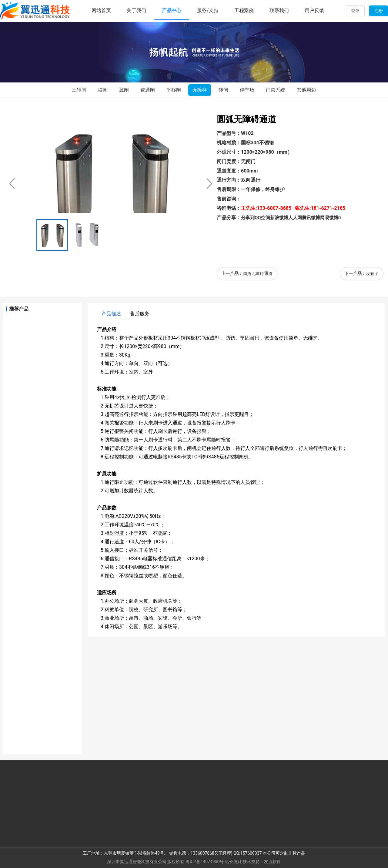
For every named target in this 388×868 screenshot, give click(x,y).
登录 (355, 11)
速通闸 (148, 90)
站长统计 (233, 862)
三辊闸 (79, 90)
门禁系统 (276, 90)
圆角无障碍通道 (258, 273)
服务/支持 (208, 10)
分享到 (248, 218)
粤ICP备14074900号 (205, 862)
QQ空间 (262, 218)
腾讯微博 (311, 218)
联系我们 (279, 10)
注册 (379, 11)
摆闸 (103, 90)
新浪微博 (279, 218)
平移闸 (174, 90)
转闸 (223, 90)
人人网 (295, 218)
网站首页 (101, 10)
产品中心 (172, 10)
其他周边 (306, 90)
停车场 (247, 90)
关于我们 (136, 10)
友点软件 (273, 862)
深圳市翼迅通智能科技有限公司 (137, 862)
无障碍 (200, 90)
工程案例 (244, 10)
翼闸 (124, 90)
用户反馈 (314, 10)
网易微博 (329, 218)
